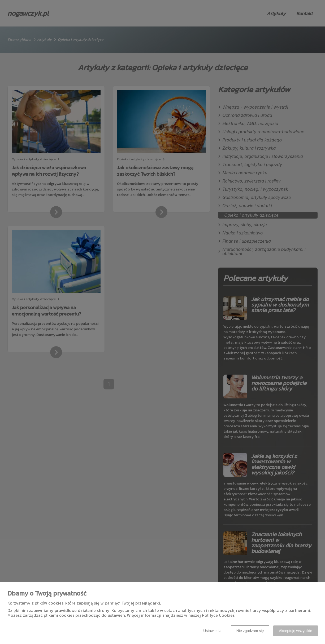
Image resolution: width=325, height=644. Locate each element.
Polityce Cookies (218, 615)
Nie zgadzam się (250, 631)
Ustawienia (212, 631)
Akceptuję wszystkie (295, 631)
